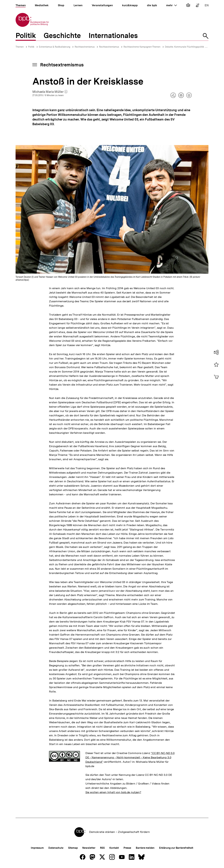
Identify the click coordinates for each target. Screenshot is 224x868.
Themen (20, 47)
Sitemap (73, 848)
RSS (102, 848)
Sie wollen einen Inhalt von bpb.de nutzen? (113, 792)
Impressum (37, 848)
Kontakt (114, 848)
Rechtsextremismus (85, 47)
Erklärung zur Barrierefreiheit (176, 848)
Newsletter (89, 848)
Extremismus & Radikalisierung (55, 47)
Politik (31, 47)
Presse (127, 848)
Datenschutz (56, 848)
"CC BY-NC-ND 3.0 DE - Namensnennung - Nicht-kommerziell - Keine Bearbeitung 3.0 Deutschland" (130, 757)
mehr (171, 5)
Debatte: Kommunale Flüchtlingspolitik (184, 47)
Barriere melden (145, 848)
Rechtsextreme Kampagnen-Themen (142, 47)
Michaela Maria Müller (50, 92)
